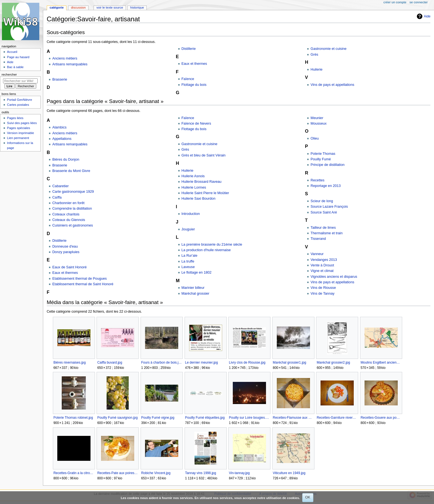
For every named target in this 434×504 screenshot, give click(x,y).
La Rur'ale (189, 256)
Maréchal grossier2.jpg (333, 362)
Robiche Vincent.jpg (156, 473)
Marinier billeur (193, 288)
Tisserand (318, 239)
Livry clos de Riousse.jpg (247, 362)
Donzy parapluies (66, 252)
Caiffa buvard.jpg (110, 362)
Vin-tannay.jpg (239, 473)
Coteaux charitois (66, 214)
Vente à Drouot (322, 265)
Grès (314, 55)
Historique (137, 7)
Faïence (188, 79)
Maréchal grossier (196, 294)
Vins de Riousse (323, 288)
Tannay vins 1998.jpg (201, 473)
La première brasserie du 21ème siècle (212, 245)
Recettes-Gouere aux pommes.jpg (381, 418)
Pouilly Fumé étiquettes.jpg (205, 418)
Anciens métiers (65, 58)
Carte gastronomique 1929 (73, 192)
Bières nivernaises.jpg (70, 362)
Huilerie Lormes (194, 187)
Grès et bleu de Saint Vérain (204, 155)
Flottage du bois (194, 85)
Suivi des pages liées (22, 123)
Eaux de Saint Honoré (69, 267)
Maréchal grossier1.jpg (290, 362)
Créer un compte (395, 2)
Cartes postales (18, 105)
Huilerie (317, 70)
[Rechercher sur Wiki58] (20, 81)
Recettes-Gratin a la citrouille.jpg (74, 473)
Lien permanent (18, 138)
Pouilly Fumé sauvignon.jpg (117, 418)
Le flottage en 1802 (197, 272)
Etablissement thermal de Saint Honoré (83, 284)
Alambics (59, 127)
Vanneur (317, 254)
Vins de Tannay (322, 294)
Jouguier (188, 229)
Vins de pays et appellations (332, 85)
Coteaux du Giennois (69, 220)
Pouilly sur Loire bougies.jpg (249, 418)
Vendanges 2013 (324, 260)
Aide (427, 16)
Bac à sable (15, 67)
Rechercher (9, 74)
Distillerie (189, 49)
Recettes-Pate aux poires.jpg (117, 473)
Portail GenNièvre (19, 100)
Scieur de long (322, 201)
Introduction (191, 214)
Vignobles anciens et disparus (334, 277)
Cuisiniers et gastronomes (73, 225)
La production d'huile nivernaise (206, 250)
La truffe (188, 261)
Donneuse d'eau (65, 246)
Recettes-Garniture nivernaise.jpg (337, 418)
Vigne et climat (322, 271)
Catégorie (57, 7)
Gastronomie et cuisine (329, 49)
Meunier (317, 118)
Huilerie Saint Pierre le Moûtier (205, 193)
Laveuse (188, 267)
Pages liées (15, 118)
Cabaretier (60, 186)
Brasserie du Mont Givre (71, 171)
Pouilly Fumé (321, 159)
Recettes (317, 180)
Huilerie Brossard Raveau (202, 182)
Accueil (12, 52)
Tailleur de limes (323, 228)
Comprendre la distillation (72, 209)
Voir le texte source (110, 7)
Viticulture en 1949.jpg (289, 473)
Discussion (78, 7)
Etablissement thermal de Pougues (80, 279)
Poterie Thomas (323, 154)
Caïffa (57, 197)
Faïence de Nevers (196, 124)
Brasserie (60, 79)
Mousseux (319, 124)
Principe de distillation (328, 165)
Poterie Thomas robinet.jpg (73, 418)
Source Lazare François (329, 207)
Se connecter (419, 2)
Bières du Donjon (66, 160)
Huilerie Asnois (193, 176)
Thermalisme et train (327, 233)
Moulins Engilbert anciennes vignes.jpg (381, 362)
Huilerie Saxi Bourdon (199, 199)
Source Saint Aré (324, 212)
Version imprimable (20, 133)
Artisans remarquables (70, 64)
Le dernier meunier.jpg (202, 362)
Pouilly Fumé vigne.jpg (158, 418)
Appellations (62, 139)
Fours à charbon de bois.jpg (162, 362)
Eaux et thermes (194, 64)
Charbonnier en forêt (68, 203)
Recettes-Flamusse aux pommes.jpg (293, 418)
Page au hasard (18, 57)
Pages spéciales (18, 128)
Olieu (315, 138)
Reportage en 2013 (326, 186)
